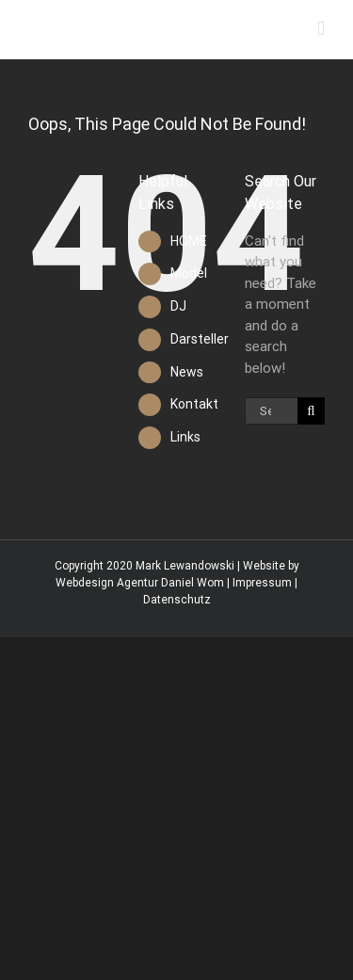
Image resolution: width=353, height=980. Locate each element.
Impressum (262, 583)
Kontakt (194, 404)
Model (189, 273)
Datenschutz (177, 600)
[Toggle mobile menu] (321, 29)
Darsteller (200, 339)
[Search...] (271, 411)
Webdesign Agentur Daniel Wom (140, 583)
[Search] (311, 411)
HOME (189, 241)
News (187, 372)
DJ (178, 306)
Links (185, 437)
